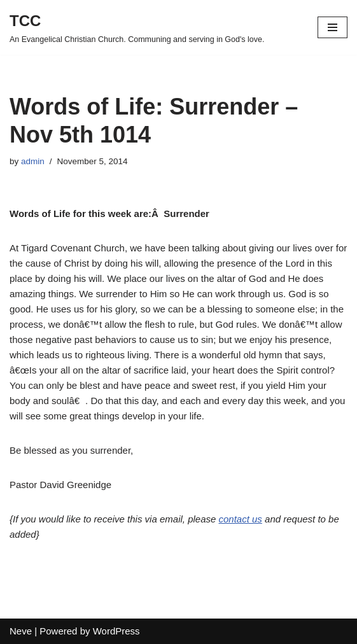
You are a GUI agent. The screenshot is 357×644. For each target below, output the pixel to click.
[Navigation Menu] (332, 27)
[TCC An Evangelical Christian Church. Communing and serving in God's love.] (137, 27)
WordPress (116, 631)
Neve (21, 631)
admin (33, 161)
